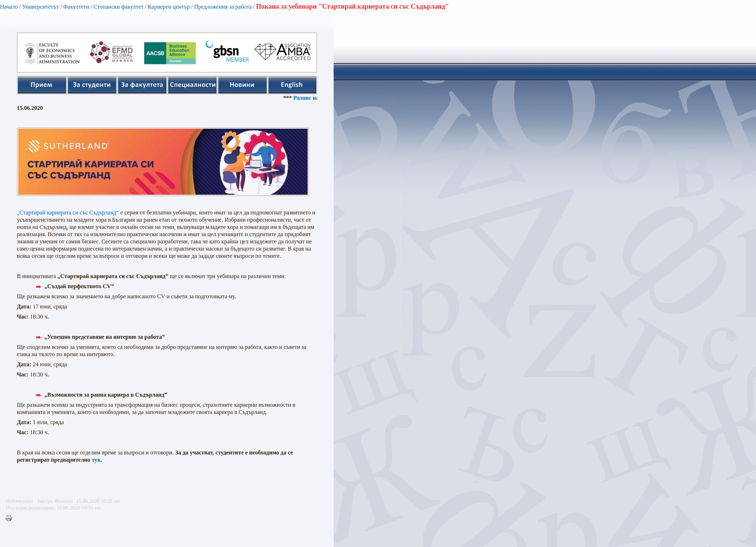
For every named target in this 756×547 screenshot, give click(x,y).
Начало (9, 7)
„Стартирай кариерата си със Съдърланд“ (68, 213)
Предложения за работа (223, 7)
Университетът (40, 7)
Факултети (76, 7)
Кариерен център (169, 7)
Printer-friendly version (11, 519)
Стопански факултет (119, 7)
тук (96, 460)
